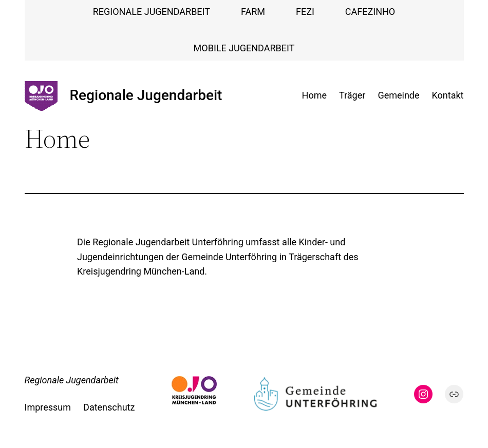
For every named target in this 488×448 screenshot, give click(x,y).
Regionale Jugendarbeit (146, 95)
